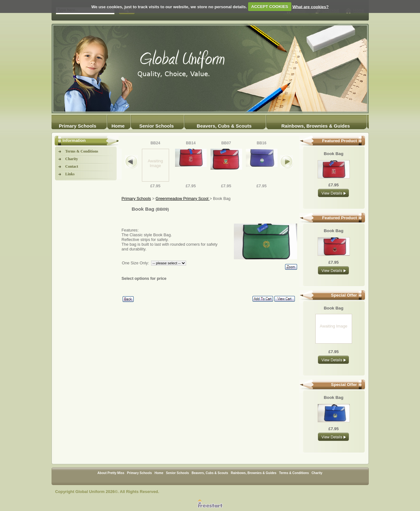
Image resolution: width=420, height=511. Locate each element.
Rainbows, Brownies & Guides (316, 126)
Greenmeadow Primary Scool (183, 198)
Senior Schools (157, 126)
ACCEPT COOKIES (270, 6)
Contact (72, 166)
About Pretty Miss (111, 473)
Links (70, 174)
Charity (72, 159)
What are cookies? (310, 6)
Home (118, 126)
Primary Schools (77, 126)
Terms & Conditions (82, 151)
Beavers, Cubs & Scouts (224, 126)
